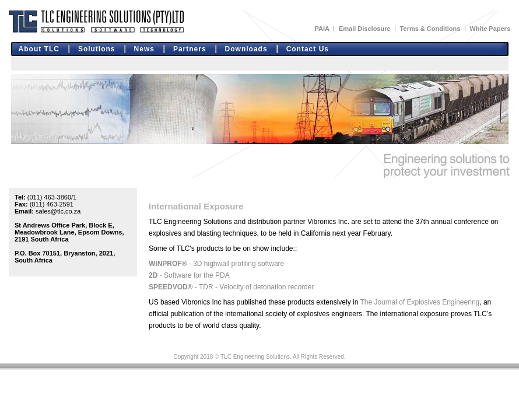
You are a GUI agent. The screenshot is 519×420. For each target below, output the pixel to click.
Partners (190, 49)
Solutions (97, 49)
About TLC (39, 49)
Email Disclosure (365, 29)
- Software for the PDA (189, 275)
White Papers (490, 29)
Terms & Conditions (430, 29)
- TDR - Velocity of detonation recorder (231, 287)
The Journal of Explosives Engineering (420, 302)
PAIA (322, 29)
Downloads (246, 49)
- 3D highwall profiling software (216, 264)
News (144, 49)
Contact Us (308, 49)
